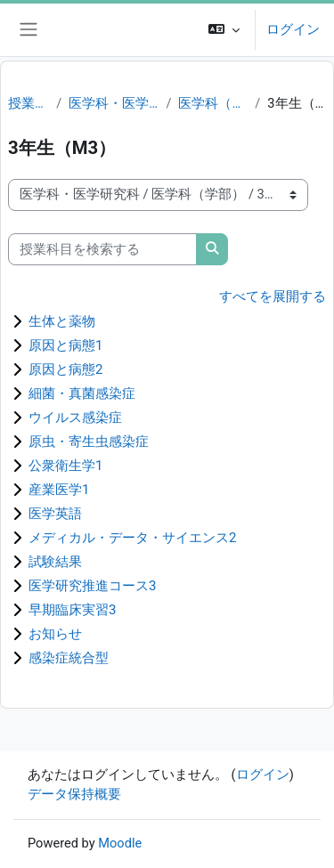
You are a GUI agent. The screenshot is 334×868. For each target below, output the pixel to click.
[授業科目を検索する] (102, 249)
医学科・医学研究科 (114, 103)
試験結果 (55, 562)
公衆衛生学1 (65, 466)
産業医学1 (59, 490)
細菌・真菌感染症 (82, 393)
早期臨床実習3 (72, 610)
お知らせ (55, 634)
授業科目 (29, 103)
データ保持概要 (74, 794)
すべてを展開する (273, 296)
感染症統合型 (69, 658)
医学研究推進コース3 (92, 586)
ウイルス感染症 (75, 418)
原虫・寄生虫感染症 (89, 442)
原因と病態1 (65, 345)
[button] (224, 30)
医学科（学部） (213, 103)
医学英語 (55, 514)
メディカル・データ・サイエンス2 (132, 538)
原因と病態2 (65, 369)
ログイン (293, 29)
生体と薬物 (62, 321)
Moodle (120, 843)
